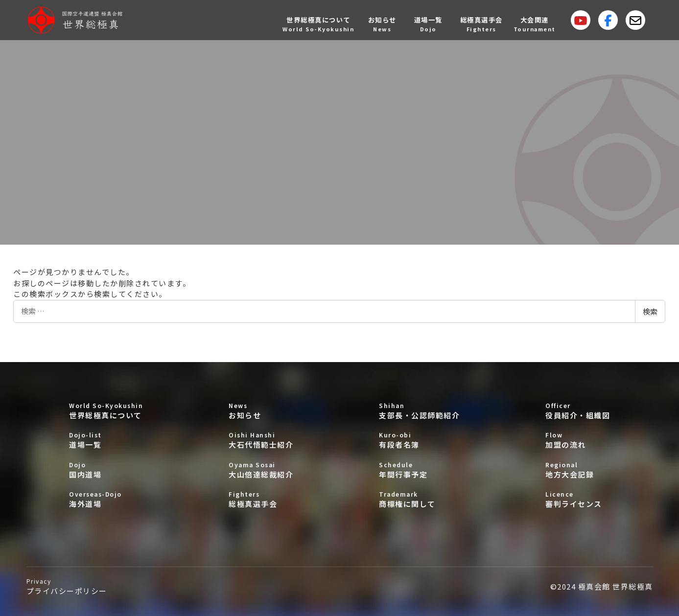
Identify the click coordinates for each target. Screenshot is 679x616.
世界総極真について (106, 411)
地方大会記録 (578, 470)
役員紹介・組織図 (578, 411)
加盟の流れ (578, 440)
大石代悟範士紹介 (261, 440)
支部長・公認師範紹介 (419, 411)
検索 (650, 311)
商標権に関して (419, 499)
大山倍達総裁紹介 (261, 470)
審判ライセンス (578, 499)
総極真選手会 (261, 499)
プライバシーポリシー (67, 586)
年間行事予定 (419, 470)
